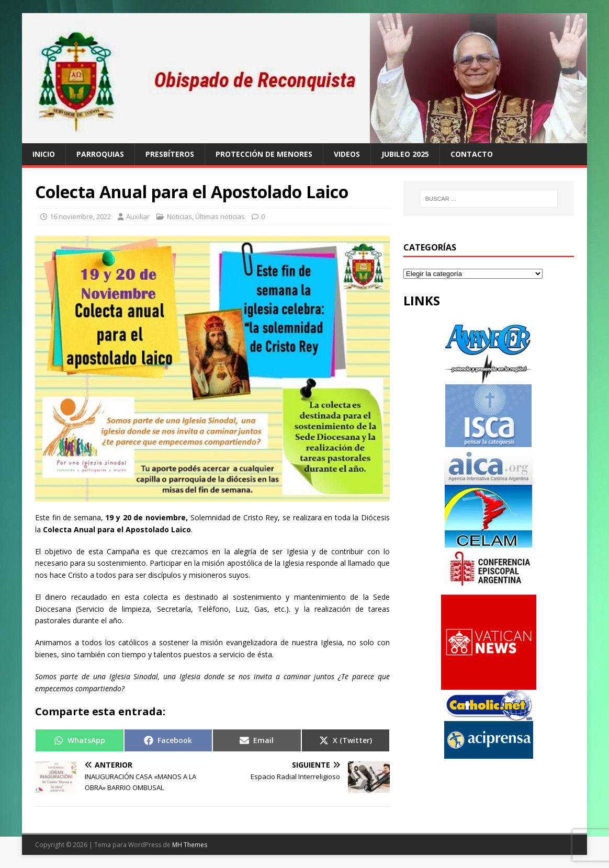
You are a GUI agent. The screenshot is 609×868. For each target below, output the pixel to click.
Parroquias (100, 154)
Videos (347, 154)
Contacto (472, 154)
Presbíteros (170, 154)
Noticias (179, 216)
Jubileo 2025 (405, 154)
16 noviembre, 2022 (80, 216)
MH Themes (190, 845)
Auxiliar (138, 216)
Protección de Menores (264, 154)
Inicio (44, 154)
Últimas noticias (220, 216)
